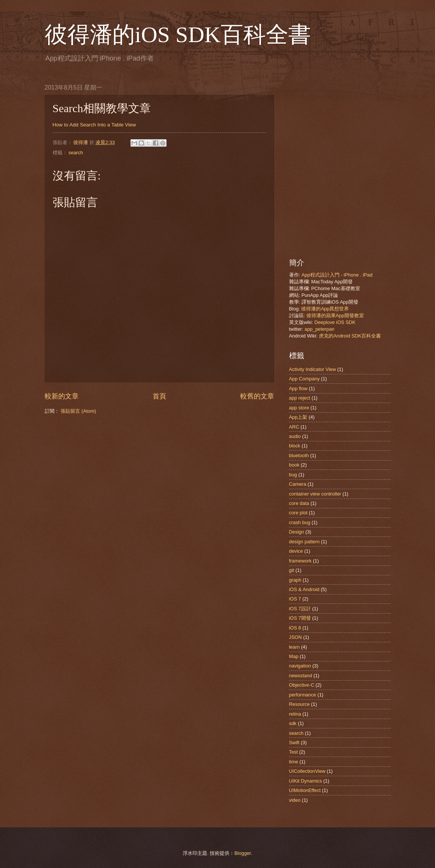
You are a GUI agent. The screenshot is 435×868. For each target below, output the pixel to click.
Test (294, 752)
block (295, 446)
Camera (298, 484)
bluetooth (299, 455)
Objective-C (302, 685)
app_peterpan (319, 329)
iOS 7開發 (300, 618)
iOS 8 (295, 628)
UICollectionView (307, 771)
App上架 (298, 417)
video (295, 800)
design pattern (305, 542)
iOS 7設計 (300, 609)
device (296, 551)
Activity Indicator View (313, 369)
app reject (300, 398)
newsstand (301, 676)
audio (295, 436)
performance (303, 695)
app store (299, 408)
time (294, 762)
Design (297, 532)
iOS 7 (295, 599)
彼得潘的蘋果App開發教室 (335, 315)
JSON (296, 637)
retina (295, 714)
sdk (293, 723)
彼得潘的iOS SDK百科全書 (178, 35)
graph (295, 580)
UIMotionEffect (305, 790)
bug (293, 475)
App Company (305, 379)
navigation (300, 666)
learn (295, 647)
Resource (299, 704)
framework (300, 561)
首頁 (159, 396)
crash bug (300, 522)
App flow (298, 388)
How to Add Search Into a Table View (94, 125)
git (292, 570)
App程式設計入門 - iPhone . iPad (337, 275)
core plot (298, 513)
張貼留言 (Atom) (78, 411)
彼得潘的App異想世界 (325, 309)
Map (294, 656)
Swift (294, 743)
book (294, 465)
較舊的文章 (257, 396)
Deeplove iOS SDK (335, 322)
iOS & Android (304, 589)
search (76, 153)
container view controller (315, 494)
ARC (294, 427)
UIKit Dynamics (306, 781)
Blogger (243, 853)
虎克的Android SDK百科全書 (350, 336)
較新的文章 (62, 396)
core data (299, 503)
